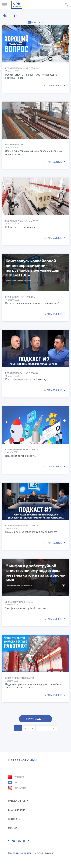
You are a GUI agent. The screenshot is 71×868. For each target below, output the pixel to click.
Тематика (36, 23)
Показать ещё (33, 719)
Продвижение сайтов (20, 853)
